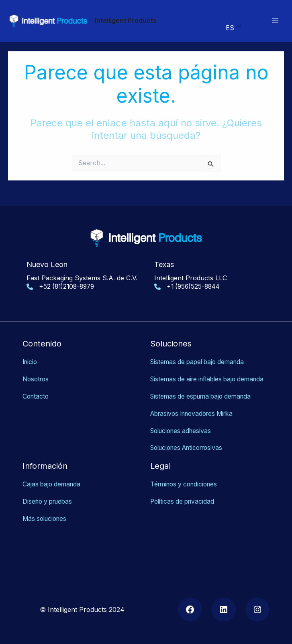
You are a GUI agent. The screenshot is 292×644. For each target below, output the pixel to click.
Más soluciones (46, 510)
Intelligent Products (126, 20)
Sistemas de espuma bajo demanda (204, 389)
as (227, 440)
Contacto (36, 380)
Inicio (31, 346)
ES (230, 28)
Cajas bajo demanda (53, 476)
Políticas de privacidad (184, 494)
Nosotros (37, 363)
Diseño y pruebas (49, 494)
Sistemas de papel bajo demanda (200, 346)
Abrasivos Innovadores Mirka (195, 406)
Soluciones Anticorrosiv (187, 440)
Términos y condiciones (186, 476)
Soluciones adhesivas (183, 423)
